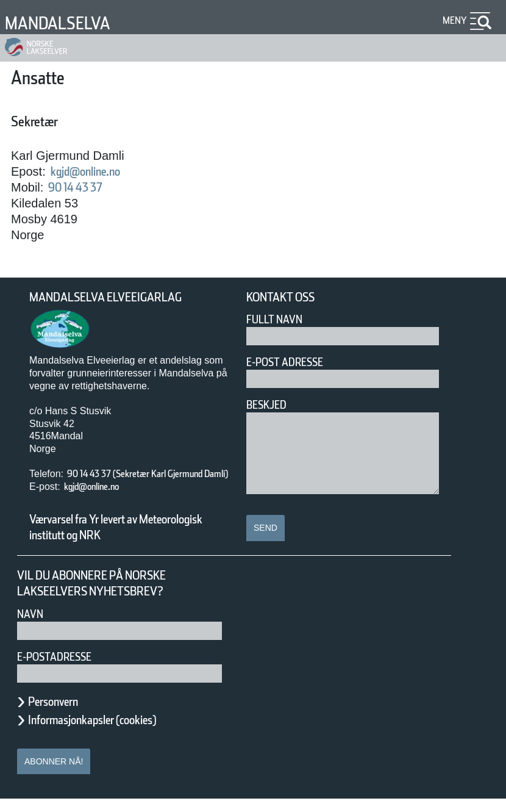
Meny (453, 20)
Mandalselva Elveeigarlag (120, 297)
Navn (32, 627)
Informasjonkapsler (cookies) (116, 733)
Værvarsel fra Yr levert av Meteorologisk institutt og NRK (122, 540)
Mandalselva (67, 23)
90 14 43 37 (85, 187)
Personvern (62, 714)
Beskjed (270, 405)
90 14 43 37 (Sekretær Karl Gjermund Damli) (134, 480)
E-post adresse (294, 362)
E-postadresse (62, 670)
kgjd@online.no (98, 171)
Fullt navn (279, 319)
